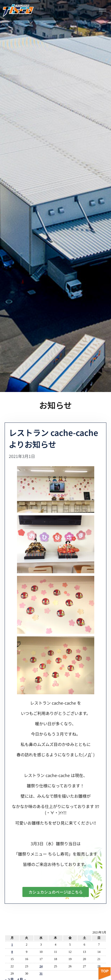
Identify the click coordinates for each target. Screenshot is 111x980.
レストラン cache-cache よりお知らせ (53, 438)
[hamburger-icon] (103, 10)
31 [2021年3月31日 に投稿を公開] (41, 974)
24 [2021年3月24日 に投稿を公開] (41, 966)
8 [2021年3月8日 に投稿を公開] (12, 952)
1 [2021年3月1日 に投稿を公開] (12, 945)
